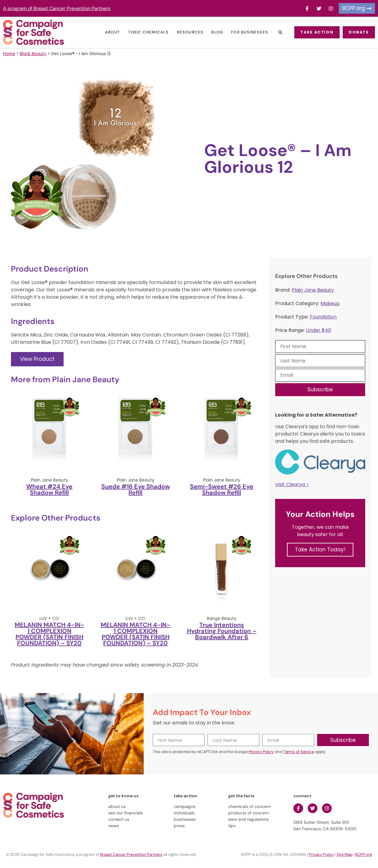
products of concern (249, 813)
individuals (184, 813)
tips (232, 826)
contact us (119, 819)
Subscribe (320, 390)
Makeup (330, 303)
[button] (276, 32)
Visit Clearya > (292, 484)
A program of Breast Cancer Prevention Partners (57, 8)
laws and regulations (249, 819)
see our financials (126, 813)
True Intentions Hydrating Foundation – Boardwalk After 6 (222, 631)
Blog (213, 32)
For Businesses (245, 32)
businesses (185, 819)
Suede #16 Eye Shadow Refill (136, 489)
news (114, 826)
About (108, 32)
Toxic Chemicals (144, 32)
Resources (186, 32)
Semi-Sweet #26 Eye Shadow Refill (222, 489)
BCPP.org (364, 854)
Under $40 (318, 330)
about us (117, 806)
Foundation (323, 317)
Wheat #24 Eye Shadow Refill (49, 489)
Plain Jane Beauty (313, 290)
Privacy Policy (261, 752)
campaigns (185, 806)
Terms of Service (299, 752)
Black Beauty (33, 54)
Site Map (345, 854)
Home (9, 54)
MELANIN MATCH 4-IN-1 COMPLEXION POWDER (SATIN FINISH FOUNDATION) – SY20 (49, 634)
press (179, 826)
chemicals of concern (249, 806)
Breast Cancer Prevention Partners (131, 854)
